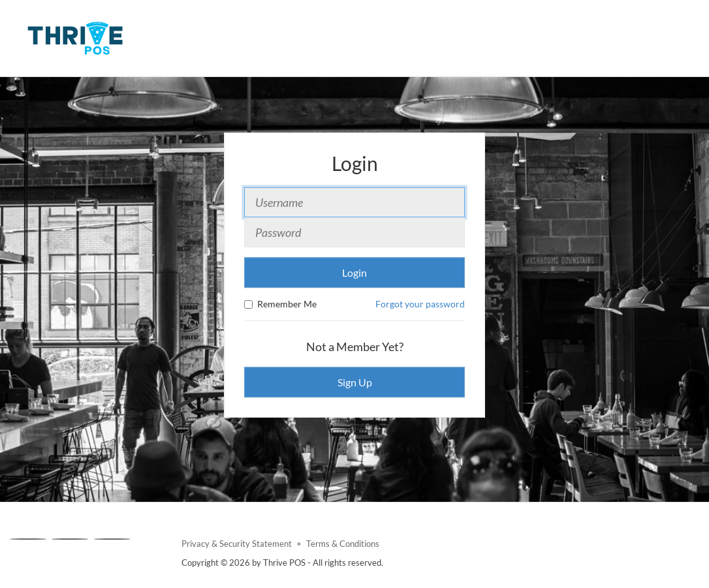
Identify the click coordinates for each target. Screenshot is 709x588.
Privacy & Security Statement (237, 544)
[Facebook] (28, 539)
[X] (70, 539)
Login (355, 272)
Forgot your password (420, 304)
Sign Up (355, 382)
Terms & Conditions (343, 544)
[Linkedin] (112, 539)
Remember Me (280, 304)
